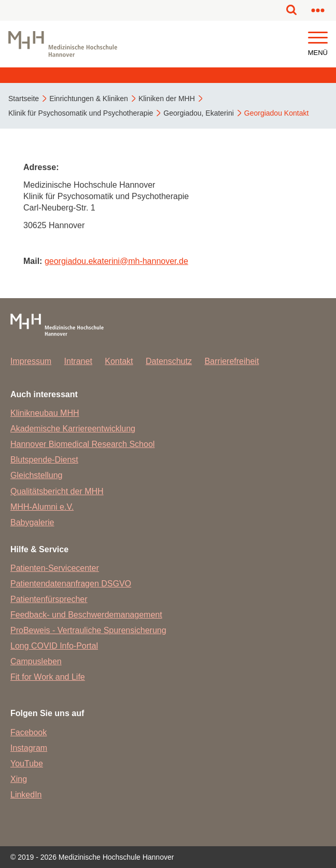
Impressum (31, 361)
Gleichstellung (37, 475)
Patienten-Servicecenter (55, 568)
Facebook (29, 732)
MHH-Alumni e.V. (42, 507)
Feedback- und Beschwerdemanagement (86, 615)
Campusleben (36, 661)
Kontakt (119, 361)
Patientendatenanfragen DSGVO (71, 584)
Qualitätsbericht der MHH (57, 491)
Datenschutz (169, 361)
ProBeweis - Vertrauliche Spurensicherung (88, 630)
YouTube (27, 764)
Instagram (29, 748)
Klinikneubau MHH (45, 413)
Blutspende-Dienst (44, 460)
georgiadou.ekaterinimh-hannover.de (116, 261)
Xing (19, 779)
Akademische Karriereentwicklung (73, 429)
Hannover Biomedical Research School (82, 444)
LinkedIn (26, 795)
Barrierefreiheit (232, 361)
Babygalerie (32, 522)
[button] (318, 38)
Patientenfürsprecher (49, 599)
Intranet (78, 361)
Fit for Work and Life (48, 677)
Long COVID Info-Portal (54, 646)
